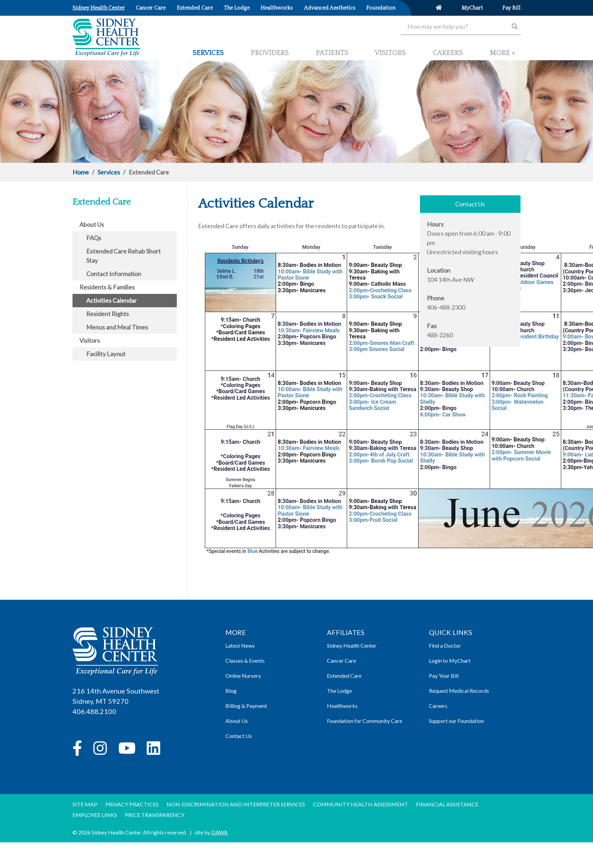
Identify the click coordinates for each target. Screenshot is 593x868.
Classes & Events (245, 660)
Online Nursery (243, 676)
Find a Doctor (445, 645)
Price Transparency (155, 815)
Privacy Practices (132, 804)
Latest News (240, 645)
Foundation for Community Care (365, 721)
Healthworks (342, 706)
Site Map (85, 804)
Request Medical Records (459, 691)
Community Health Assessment (360, 804)
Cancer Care (341, 660)
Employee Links (95, 815)
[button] (502, 56)
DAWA (220, 832)
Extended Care (344, 676)
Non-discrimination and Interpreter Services (236, 804)
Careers (438, 706)
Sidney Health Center (352, 645)
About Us (237, 721)
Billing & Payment (246, 706)
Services (109, 172)
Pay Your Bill (444, 676)
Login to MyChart (450, 660)
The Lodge (339, 691)
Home (81, 172)
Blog (231, 691)
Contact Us (239, 736)
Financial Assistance (447, 804)
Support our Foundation (456, 721)
